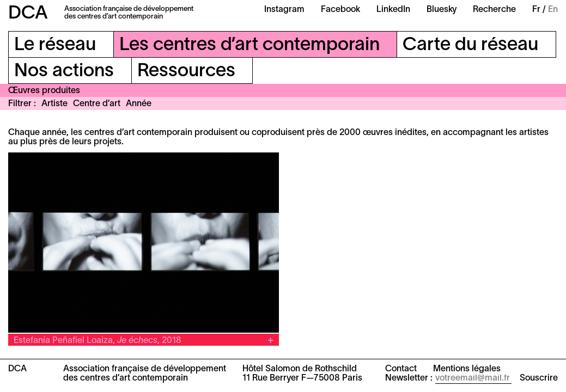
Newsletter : (409, 378)
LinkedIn (393, 10)
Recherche (494, 10)
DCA (28, 14)
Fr (536, 10)
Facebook (340, 10)
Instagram (284, 10)
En (553, 10)
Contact (401, 369)
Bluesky (442, 10)
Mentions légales (467, 369)
